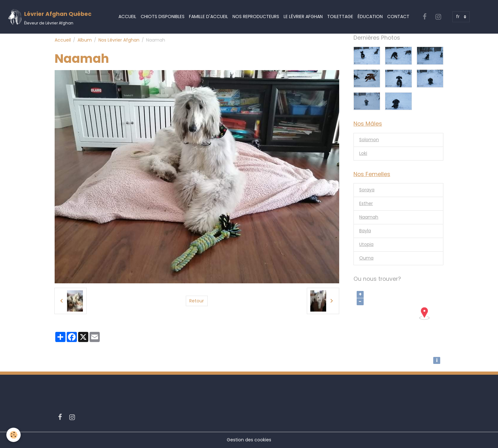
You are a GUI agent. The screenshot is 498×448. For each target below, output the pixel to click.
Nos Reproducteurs (256, 16)
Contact (398, 16)
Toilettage (340, 16)
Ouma (366, 258)
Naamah (369, 217)
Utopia (366, 244)
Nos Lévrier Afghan (119, 40)
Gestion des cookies (249, 440)
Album (85, 40)
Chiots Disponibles (163, 16)
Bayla (365, 231)
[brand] (50, 17)
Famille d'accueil (209, 16)
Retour (197, 301)
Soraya (367, 190)
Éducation (370, 16)
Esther (366, 203)
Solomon (369, 140)
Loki (363, 153)
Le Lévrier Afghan (303, 16)
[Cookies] (13, 435)
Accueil (127, 16)
